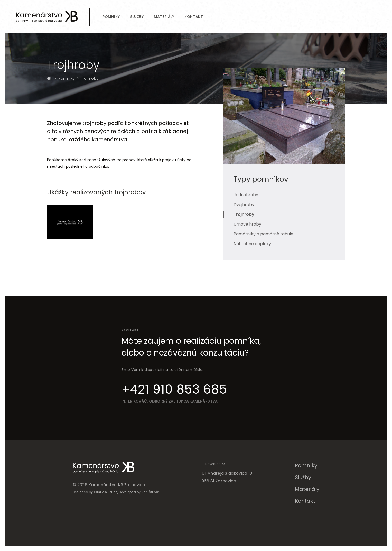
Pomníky (111, 17)
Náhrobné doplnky (252, 244)
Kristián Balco (106, 492)
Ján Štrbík (150, 492)
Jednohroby (246, 195)
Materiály (164, 17)
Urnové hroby (247, 224)
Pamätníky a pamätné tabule (263, 234)
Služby (137, 17)
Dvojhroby (244, 205)
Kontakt (194, 17)
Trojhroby (90, 78)
